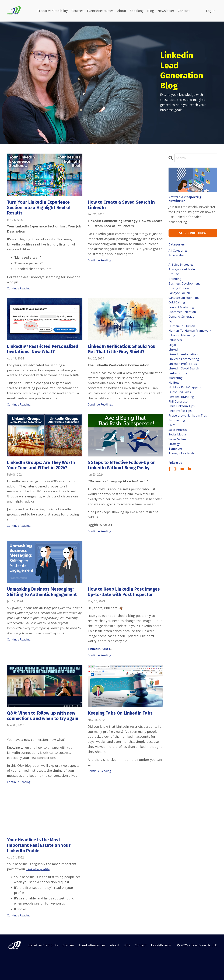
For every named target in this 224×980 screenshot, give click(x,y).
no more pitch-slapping (187, 397)
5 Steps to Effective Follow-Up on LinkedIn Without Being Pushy (125, 474)
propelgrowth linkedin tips (190, 427)
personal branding (182, 407)
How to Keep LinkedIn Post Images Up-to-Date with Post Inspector (121, 604)
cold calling (177, 306)
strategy (175, 457)
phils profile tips (181, 422)
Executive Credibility (53, 11)
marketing (176, 387)
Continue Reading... (20, 290)
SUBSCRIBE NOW (193, 233)
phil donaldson (180, 412)
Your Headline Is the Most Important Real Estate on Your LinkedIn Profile (42, 869)
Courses (77, 11)
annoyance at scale (183, 271)
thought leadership (184, 468)
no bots (175, 392)
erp (171, 326)
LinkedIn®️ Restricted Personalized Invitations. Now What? (41, 354)
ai (170, 261)
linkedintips (178, 382)
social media (178, 447)
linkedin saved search (185, 377)
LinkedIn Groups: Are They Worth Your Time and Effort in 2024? (44, 474)
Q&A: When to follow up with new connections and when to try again (41, 735)
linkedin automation (184, 362)
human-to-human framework (191, 336)
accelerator (177, 256)
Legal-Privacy (161, 969)
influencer (176, 346)
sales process (179, 442)
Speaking (137, 11)
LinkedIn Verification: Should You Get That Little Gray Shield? (125, 351)
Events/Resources (100, 11)
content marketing (183, 311)
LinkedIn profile (39, 893)
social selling (178, 452)
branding (175, 281)
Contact (184, 11)
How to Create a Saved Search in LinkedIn (124, 205)
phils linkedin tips (183, 417)
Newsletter (166, 11)
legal (173, 351)
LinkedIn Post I (99, 665)
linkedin (175, 356)
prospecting (178, 432)
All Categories (179, 251)
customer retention (184, 316)
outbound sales (181, 402)
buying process (180, 291)
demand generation (184, 321)
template (176, 462)
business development (186, 286)
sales (172, 437)
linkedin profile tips (184, 372)
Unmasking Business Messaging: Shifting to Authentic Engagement (44, 604)
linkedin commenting (185, 367)
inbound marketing (183, 341)
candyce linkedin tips (185, 301)
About (122, 11)
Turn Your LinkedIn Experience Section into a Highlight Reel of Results (43, 208)
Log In (211, 11)
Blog (151, 11)
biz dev (174, 276)
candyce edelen (180, 296)
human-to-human (182, 331)
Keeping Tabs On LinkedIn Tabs (123, 729)
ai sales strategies (182, 266)
